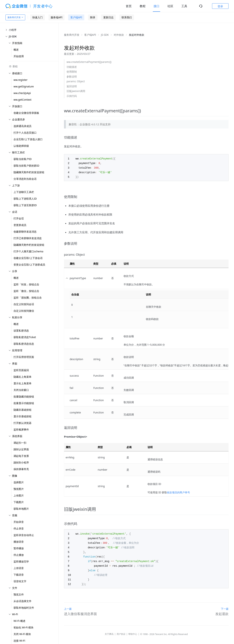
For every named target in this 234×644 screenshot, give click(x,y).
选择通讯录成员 (22, 126)
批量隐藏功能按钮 (24, 396)
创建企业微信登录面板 (26, 113)
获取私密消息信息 (24, 344)
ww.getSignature (24, 86)
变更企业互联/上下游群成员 (29, 265)
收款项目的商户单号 (178, 491)
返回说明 (72, 86)
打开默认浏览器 (22, 423)
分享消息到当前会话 (25, 179)
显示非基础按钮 (22, 416)
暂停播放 (19, 548)
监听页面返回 (21, 370)
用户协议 (121, 631)
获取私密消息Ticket (25, 337)
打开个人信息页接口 (25, 133)
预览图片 (19, 489)
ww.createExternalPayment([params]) (89, 62)
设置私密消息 (21, 331)
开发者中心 (43, 6)
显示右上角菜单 (22, 383)
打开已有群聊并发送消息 (28, 238)
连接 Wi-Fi (19, 641)
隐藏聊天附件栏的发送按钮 (29, 172)
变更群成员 (20, 225)
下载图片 (19, 502)
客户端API (76, 17)
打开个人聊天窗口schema (28, 251)
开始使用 (19, 56)
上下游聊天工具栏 (24, 192)
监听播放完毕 (21, 561)
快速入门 (37, 17)
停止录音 (19, 528)
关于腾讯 (109, 631)
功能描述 (72, 67)
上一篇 (68, 606)
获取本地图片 (21, 509)
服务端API (56, 17)
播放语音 (19, 542)
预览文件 (19, 594)
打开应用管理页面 (24, 357)
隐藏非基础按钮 (22, 410)
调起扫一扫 (20, 443)
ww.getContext (22, 100)
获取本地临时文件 (24, 608)
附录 (93, 17)
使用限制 (72, 72)
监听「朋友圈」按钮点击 (28, 298)
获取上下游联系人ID (25, 199)
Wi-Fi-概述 (19, 621)
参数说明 (72, 77)
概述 (16, 50)
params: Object (76, 81)
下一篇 (225, 606)
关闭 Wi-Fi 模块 (22, 634)
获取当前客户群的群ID (26, 166)
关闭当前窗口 (21, 390)
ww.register (20, 80)
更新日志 (108, 17)
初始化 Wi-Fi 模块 (23, 627)
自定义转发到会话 (24, 304)
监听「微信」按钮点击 (26, 291)
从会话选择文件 (22, 601)
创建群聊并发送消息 (25, 232)
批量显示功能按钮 (24, 403)
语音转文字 (20, 581)
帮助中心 (133, 631)
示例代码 (72, 96)
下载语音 (19, 575)
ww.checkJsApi (22, 93)
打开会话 (19, 218)
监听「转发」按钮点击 (26, 284)
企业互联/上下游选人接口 (28, 139)
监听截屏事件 (21, 429)
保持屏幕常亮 (21, 469)
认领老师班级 (21, 146)
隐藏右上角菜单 (22, 377)
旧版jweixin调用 (76, 91)
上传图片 (19, 495)
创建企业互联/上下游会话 (28, 258)
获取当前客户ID (23, 159)
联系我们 (127, 17)
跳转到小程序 (21, 462)
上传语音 (19, 568)
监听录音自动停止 (24, 535)
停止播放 (19, 555)
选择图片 (19, 482)
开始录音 (19, 522)
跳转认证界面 (21, 449)
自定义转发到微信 (24, 311)
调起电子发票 (21, 456)
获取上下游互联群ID (25, 205)
